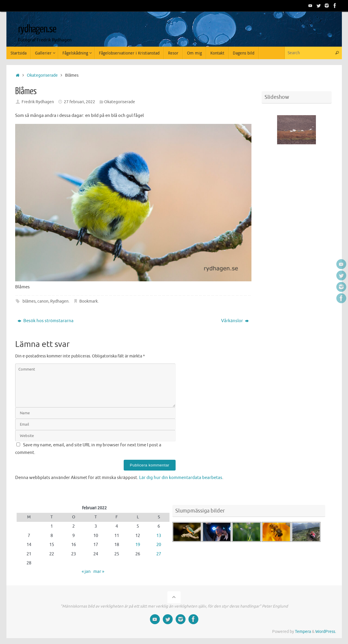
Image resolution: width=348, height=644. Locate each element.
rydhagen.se (37, 29)
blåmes (29, 301)
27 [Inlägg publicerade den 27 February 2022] (159, 554)
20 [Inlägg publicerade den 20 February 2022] (159, 545)
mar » (99, 572)
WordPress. (326, 632)
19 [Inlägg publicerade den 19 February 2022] (138, 545)
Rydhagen (59, 301)
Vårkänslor (235, 321)
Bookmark (89, 301)
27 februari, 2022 (79, 102)
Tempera (303, 632)
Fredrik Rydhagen (38, 102)
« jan (86, 572)
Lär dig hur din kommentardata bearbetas (181, 478)
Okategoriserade (42, 75)
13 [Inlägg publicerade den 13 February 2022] (159, 536)
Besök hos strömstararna (46, 321)
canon (43, 301)
